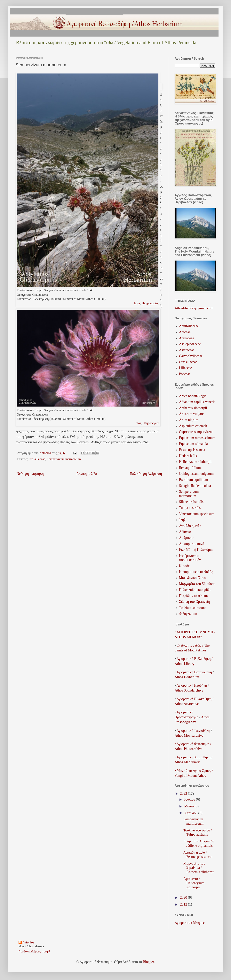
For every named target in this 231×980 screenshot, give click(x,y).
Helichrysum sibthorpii (195, 462)
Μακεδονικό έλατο (192, 578)
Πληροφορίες (150, 303)
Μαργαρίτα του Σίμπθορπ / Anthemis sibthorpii (199, 868)
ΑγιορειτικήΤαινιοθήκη (193, 731)
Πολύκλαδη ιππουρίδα (195, 590)
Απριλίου (191, 813)
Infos (137, 303)
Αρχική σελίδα (87, 474)
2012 (184, 904)
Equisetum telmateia (193, 444)
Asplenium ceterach (193, 426)
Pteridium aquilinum (194, 480)
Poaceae (185, 374)
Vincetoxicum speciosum (197, 514)
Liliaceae (186, 368)
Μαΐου (189, 806)
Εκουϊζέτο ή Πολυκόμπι (196, 550)
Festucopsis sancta (192, 450)
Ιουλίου (190, 799)
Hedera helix (188, 456)
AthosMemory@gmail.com (194, 308)
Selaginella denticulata (195, 486)
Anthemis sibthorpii (193, 408)
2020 (184, 898)
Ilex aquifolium (190, 468)
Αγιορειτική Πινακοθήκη (194, 699)
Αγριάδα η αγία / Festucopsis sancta (198, 855)
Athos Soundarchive (189, 690)
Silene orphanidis (191, 502)
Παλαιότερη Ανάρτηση (146, 474)
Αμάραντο (186, 538)
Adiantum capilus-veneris (197, 402)
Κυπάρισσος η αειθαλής (196, 572)
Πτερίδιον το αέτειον (194, 596)
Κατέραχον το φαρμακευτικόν (190, 558)
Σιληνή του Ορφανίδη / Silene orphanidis (199, 843)
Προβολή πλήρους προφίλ (34, 951)
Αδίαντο (185, 532)
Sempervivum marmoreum (64, 459)
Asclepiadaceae (190, 344)
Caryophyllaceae (191, 356)
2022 (184, 794)
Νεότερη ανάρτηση (30, 474)
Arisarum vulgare (191, 414)
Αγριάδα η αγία (190, 526)
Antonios (28, 942)
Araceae (185, 332)
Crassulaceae (37, 459)
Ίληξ (182, 520)
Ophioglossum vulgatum (196, 474)
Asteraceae (187, 350)
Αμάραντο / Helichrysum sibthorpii (194, 883)
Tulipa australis (190, 508)
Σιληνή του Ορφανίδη (195, 602)
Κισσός (184, 566)
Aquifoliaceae (189, 326)
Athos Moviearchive (189, 735)
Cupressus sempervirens (196, 432)
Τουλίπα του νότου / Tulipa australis (198, 832)
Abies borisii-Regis (193, 396)
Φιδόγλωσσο (188, 614)
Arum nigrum (189, 420)
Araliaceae (187, 338)
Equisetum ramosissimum (197, 438)
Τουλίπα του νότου (192, 608)
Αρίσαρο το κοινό (192, 544)
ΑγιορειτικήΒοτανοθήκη (194, 672)
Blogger (148, 962)
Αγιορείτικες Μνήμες (190, 923)
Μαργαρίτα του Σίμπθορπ (197, 584)
